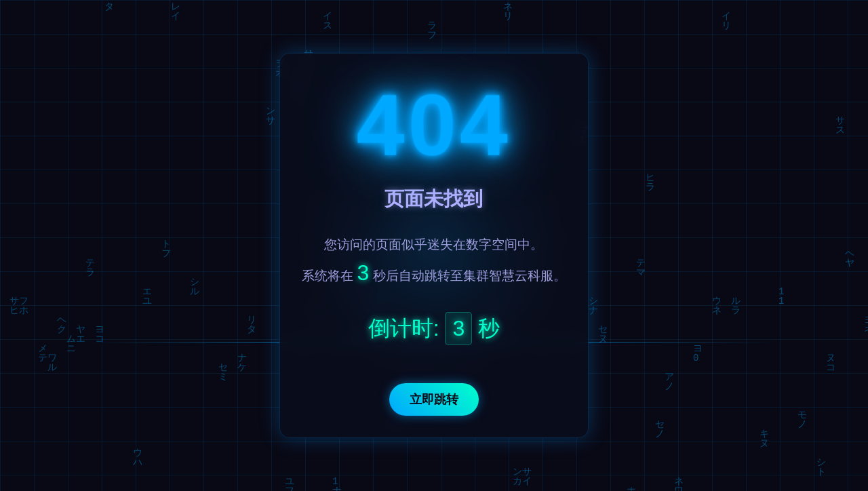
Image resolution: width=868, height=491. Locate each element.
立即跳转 (434, 399)
